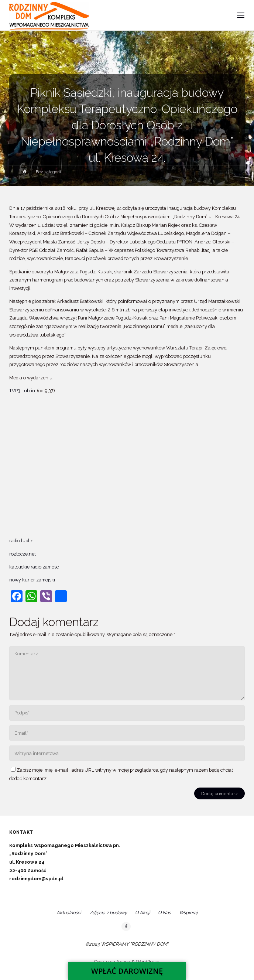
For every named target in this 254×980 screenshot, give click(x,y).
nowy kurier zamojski (33, 580)
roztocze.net (23, 554)
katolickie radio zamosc (34, 567)
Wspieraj (188, 913)
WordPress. (148, 962)
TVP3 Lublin (23, 391)
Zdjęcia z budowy (108, 913)
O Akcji (143, 913)
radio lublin (21, 541)
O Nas (164, 913)
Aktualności (69, 913)
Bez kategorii (48, 172)
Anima (123, 962)
